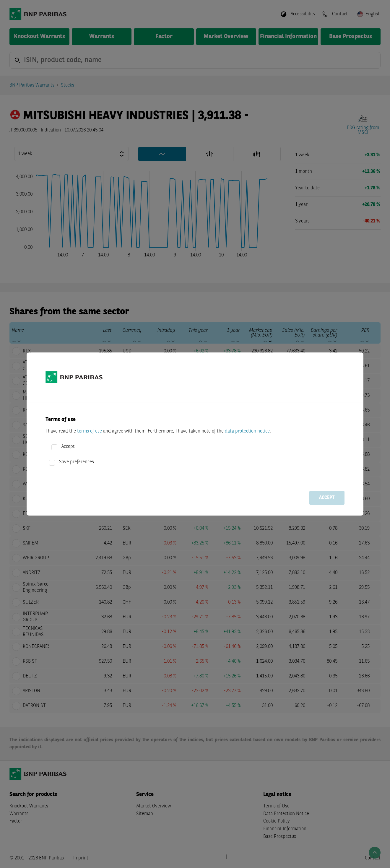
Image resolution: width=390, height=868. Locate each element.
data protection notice (247, 431)
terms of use (90, 431)
